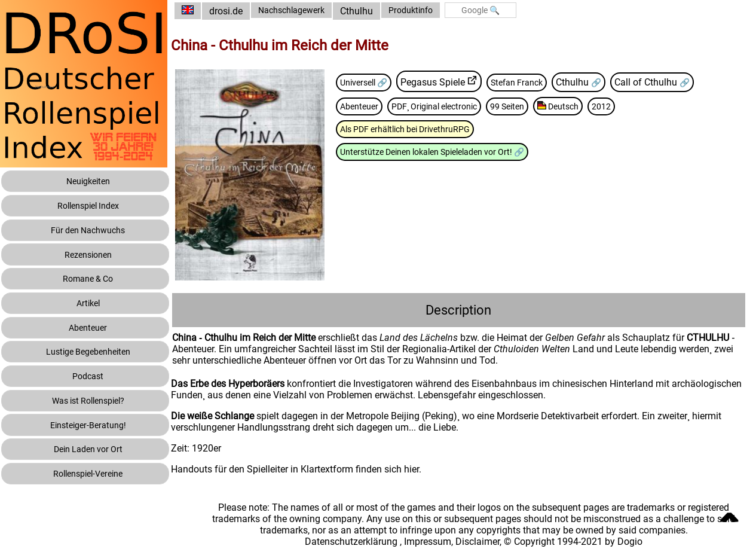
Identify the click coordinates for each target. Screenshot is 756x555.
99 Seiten (547, 106)
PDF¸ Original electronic (465, 106)
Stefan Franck (549, 82)
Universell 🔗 (388, 82)
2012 (650, 106)
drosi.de (246, 11)
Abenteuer (382, 106)
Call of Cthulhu (685, 82)
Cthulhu (385, 11)
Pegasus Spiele (461, 82)
